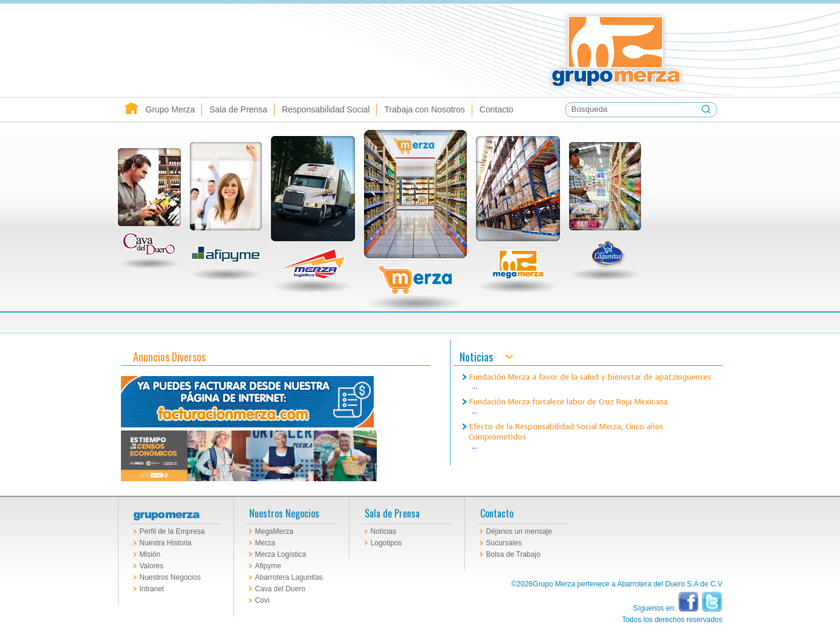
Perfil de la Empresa (172, 531)
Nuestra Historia (166, 543)
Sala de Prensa (238, 109)
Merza (265, 543)
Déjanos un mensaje (519, 531)
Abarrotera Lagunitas (289, 577)
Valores (152, 566)
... (475, 386)
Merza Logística (281, 554)
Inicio (131, 110)
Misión (150, 554)
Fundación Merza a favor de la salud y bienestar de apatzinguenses (590, 377)
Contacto (497, 109)
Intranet (152, 589)
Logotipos (386, 543)
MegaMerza (274, 531)
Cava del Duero (280, 589)
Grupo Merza (171, 109)
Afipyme (268, 566)
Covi (262, 600)
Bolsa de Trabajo (513, 554)
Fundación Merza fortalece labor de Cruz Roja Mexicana (568, 402)
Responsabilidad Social (326, 109)
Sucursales (504, 543)
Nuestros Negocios (170, 577)
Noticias (384, 531)
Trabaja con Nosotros (424, 109)
